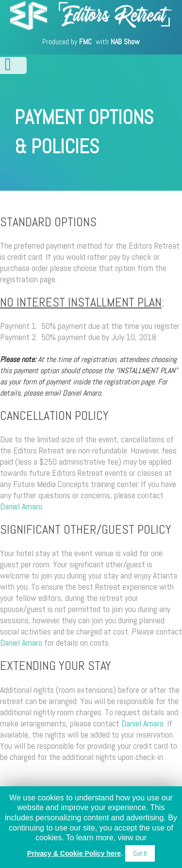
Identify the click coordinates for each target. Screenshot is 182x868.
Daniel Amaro (21, 506)
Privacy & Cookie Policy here (74, 853)
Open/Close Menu (13, 65)
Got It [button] (140, 853)
